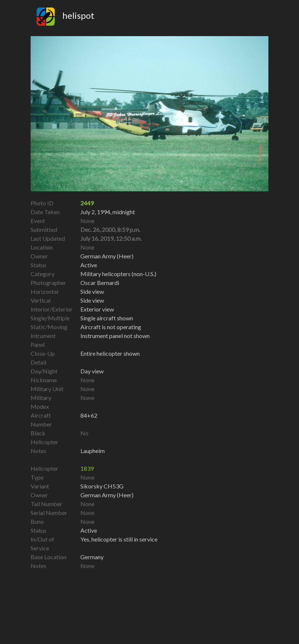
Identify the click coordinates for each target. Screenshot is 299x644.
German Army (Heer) (107, 495)
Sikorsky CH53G (102, 486)
